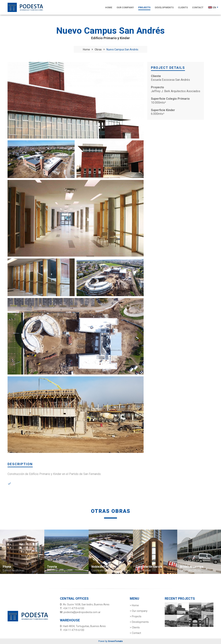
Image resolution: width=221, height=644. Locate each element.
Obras (98, 49)
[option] (22, 552)
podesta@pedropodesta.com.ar (82, 612)
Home (86, 49)
